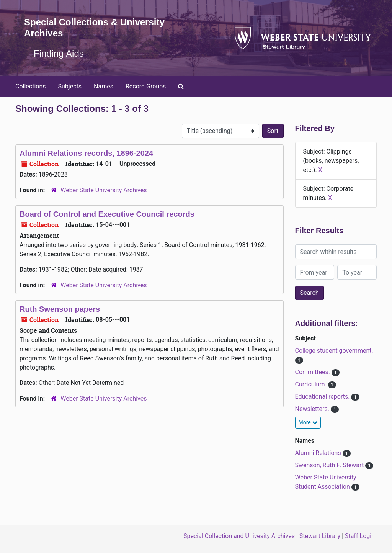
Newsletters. (313, 409)
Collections (31, 86)
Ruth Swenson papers (60, 309)
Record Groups (146, 86)
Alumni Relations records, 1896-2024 (86, 153)
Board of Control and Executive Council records (107, 214)
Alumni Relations (319, 453)
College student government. (334, 351)
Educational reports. (323, 397)
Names (104, 86)
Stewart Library (320, 536)
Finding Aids (59, 53)
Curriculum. (312, 384)
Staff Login (360, 536)
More (308, 422)
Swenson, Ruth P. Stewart (330, 465)
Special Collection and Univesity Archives (239, 536)
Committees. (313, 372)
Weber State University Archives (104, 190)
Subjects (70, 86)
